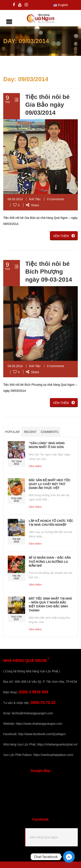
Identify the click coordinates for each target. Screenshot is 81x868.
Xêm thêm (35, 466)
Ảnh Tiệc (35, 199)
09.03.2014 (15, 199)
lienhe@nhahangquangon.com (33, 713)
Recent (30, 432)
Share (33, 205)
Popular (12, 432)
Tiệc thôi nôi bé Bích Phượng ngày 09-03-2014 (49, 272)
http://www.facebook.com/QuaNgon (42, 734)
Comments (49, 432)
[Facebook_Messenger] (69, 857)
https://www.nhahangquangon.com (39, 724)
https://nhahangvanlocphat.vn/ (57, 744)
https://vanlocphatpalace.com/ (53, 755)
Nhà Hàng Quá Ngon (44, 837)
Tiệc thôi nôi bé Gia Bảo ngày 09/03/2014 (47, 105)
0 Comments (55, 199)
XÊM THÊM (64, 236)
